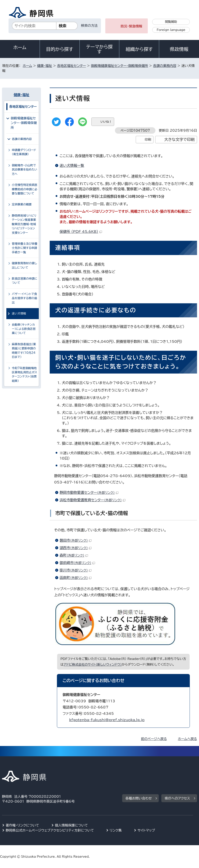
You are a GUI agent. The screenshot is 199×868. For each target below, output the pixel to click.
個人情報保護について (71, 825)
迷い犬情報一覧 (72, 165)
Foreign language (171, 30)
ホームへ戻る (187, 739)
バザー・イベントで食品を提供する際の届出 (24, 298)
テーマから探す (99, 49)
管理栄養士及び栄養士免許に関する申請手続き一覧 (25, 248)
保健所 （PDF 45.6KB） (81, 232)
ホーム (20, 47)
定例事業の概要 (22, 204)
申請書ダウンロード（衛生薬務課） (24, 152)
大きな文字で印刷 (179, 139)
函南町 (76, 578)
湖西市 (76, 548)
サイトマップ (146, 830)
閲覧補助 (171, 22)
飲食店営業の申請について (25, 281)
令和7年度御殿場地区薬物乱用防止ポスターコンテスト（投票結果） (25, 375)
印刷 (148, 139)
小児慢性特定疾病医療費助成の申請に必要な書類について (25, 189)
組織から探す (139, 49)
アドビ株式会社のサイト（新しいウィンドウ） (93, 664)
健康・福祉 (44, 66)
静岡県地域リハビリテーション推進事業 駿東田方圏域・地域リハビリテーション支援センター (24, 224)
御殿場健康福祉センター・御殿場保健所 (119, 66)
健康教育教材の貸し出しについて (24, 265)
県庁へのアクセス (177, 798)
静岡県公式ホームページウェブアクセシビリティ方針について (50, 830)
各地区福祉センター (72, 66)
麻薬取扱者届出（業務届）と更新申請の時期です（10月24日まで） (24, 351)
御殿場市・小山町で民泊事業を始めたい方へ (25, 170)
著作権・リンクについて (22, 825)
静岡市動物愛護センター (89, 492)
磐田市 (76, 540)
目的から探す (60, 49)
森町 (74, 555)
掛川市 (76, 570)
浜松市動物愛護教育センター (92, 500)
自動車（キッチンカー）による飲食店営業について (24, 329)
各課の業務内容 (165, 66)
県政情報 (179, 49)
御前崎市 (77, 563)
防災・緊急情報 (131, 26)
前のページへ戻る (154, 739)
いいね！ (106, 122)
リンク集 (116, 830)
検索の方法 (89, 26)
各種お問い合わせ (139, 798)
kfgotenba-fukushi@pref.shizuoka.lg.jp (107, 720)
